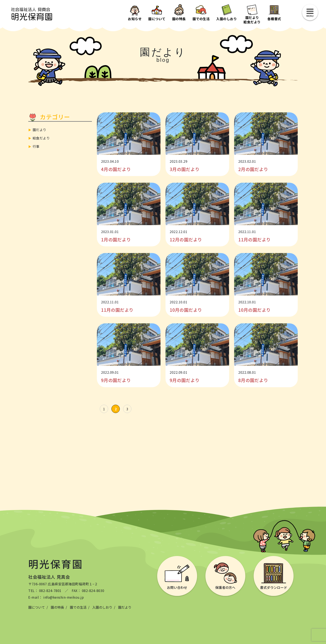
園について (37, 607)
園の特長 (57, 607)
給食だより (41, 138)
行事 (36, 146)
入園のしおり (102, 607)
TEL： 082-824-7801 (45, 591)
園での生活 (78, 607)
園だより (40, 130)
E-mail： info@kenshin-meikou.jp (56, 597)
